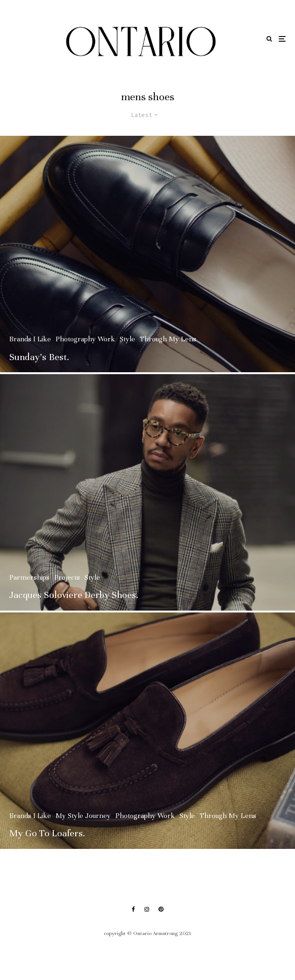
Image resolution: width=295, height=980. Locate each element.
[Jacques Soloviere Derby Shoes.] (147, 496)
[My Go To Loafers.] (147, 734)
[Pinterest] (161, 909)
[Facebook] (133, 909)
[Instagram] (147, 909)
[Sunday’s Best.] (147, 254)
